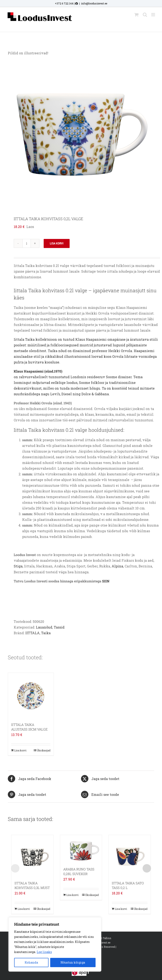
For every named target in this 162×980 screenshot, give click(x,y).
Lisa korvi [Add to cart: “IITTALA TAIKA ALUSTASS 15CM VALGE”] (20, 750)
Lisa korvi (57, 243)
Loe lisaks (44, 952)
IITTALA (32, 633)
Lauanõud (44, 627)
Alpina (117, 566)
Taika (46, 633)
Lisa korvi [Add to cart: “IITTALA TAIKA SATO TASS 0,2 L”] (121, 909)
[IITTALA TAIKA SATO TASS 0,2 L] (130, 856)
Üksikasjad (44, 750)
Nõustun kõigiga (73, 962)
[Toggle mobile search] (145, 15)
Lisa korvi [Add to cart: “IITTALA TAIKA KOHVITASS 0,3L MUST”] (24, 909)
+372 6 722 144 (64, 3)
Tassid (59, 627)
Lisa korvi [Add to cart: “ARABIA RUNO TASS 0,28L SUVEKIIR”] (72, 895)
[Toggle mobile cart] (136, 15)
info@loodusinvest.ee (94, 3)
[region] (55, 944)
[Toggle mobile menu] (153, 15)
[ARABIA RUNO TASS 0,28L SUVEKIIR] (81, 849)
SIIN (106, 581)
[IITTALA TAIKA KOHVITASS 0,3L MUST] (32, 856)
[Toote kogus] (27, 243)
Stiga (18, 566)
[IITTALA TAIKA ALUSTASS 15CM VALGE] (31, 696)
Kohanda (31, 962)
